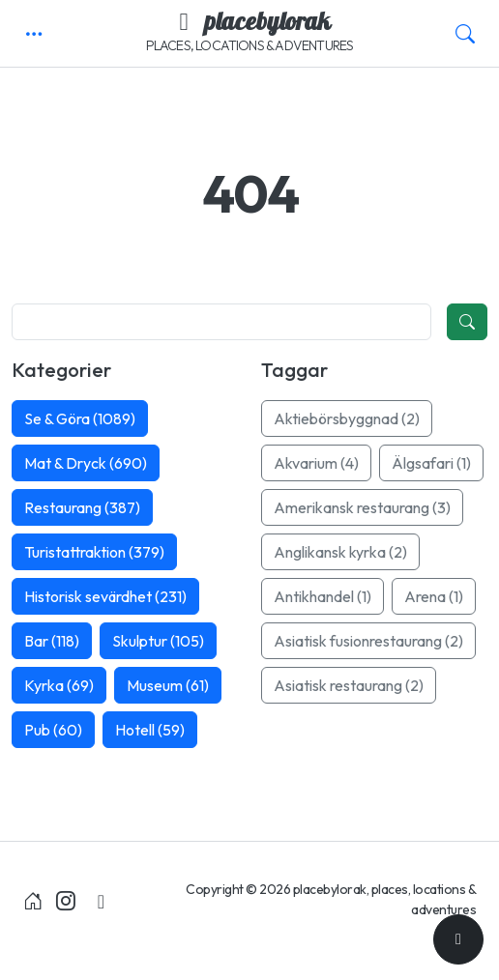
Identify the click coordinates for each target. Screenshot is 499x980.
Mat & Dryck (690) (86, 463)
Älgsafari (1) (431, 463)
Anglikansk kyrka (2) (340, 552)
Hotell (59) (150, 730)
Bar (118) (52, 641)
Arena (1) (434, 596)
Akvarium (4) (316, 463)
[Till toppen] (458, 939)
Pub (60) (53, 730)
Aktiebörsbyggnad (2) (347, 418)
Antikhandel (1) (323, 596)
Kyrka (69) (59, 685)
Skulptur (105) (158, 641)
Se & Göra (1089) (80, 418)
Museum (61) (168, 685)
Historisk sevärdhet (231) (105, 596)
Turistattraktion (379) (94, 552)
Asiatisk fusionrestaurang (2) (368, 641)
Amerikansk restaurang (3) (362, 507)
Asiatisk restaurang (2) (349, 685)
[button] (34, 34)
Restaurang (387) (82, 507)
